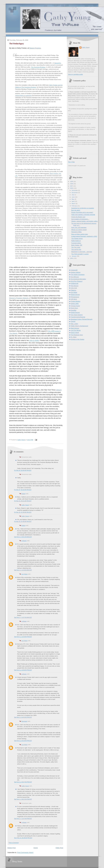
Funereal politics (76, 243)
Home (36, 848)
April (73, 201)
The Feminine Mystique (38, 67)
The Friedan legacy (77, 238)
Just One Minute (76, 330)
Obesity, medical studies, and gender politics (85, 221)
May (73, 199)
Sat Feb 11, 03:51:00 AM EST (23, 537)
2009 (72, 182)
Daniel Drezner (75, 312)
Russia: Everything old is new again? (82, 212)
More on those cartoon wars (80, 234)
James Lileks (75, 304)
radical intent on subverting (23, 95)
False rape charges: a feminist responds (83, 215)
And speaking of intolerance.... (80, 219)
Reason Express (35, 48)
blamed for (58, 63)
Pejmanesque (75, 297)
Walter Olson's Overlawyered (79, 326)
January (74, 256)
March (74, 204)
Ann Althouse (75, 277)
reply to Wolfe (34, 340)
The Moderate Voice (77, 335)
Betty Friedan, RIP (77, 245)
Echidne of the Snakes (78, 339)
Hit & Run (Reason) (77, 281)
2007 (72, 186)
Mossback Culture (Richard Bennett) (82, 319)
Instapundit (74, 270)
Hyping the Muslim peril (78, 217)
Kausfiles (74, 310)
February (74, 206)
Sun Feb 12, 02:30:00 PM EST (23, 838)
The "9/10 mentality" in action (80, 254)
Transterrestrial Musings (78, 317)
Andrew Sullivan (76, 272)
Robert (23, 494)
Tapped (73, 321)
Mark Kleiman (75, 328)
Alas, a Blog (74, 324)
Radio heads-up (76, 241)
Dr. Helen (74, 337)
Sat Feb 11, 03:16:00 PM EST (23, 741)
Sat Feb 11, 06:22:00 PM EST (23, 799)
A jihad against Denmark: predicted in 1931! (84, 236)
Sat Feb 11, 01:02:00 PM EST (23, 717)
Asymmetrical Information (78, 279)
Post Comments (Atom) (25, 852)
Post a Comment (14, 843)
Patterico (74, 290)
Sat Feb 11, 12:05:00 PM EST (23, 670)
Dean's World (75, 333)
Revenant (24, 721)
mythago (24, 541)
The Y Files (71, 162)
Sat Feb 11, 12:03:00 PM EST (23, 637)
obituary (59, 390)
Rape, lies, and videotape (79, 227)
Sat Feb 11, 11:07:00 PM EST (23, 819)
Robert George (75, 295)
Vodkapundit (75, 283)
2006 (72, 188)
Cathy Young (25, 505)
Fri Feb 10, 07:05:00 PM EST (23, 512)
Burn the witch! (76, 210)
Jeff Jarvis (74, 299)
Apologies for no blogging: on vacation (83, 208)
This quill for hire (76, 249)
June (73, 197)
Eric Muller (74, 292)
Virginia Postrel (75, 306)
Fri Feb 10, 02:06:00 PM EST (23, 470)
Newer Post (12, 848)
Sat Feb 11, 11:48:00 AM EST (23, 570)
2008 (72, 184)
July (73, 195)
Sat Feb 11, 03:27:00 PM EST (23, 782)
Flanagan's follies (77, 232)
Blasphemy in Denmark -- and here (82, 252)
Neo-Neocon (75, 286)
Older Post (59, 848)
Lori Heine (24, 574)
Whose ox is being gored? (79, 230)
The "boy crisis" (76, 247)
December (75, 190)
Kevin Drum (74, 308)
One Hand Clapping (77, 315)
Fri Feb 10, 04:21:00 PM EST (23, 501)
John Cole (74, 288)
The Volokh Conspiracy (78, 275)
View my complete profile (75, 74)
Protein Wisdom (76, 301)
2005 (72, 258)
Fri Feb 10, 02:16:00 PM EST (23, 490)
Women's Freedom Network (19, 298)
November (75, 193)
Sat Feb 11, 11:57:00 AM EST (23, 617)
